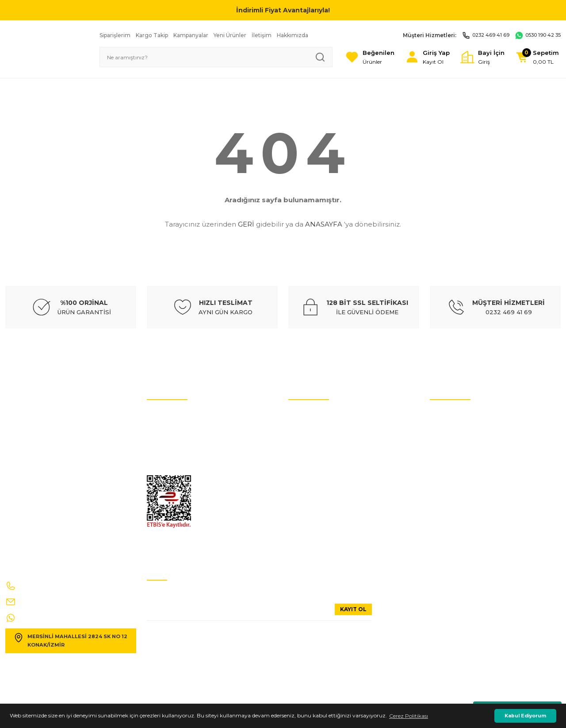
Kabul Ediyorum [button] (525, 716)
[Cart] (535, 57)
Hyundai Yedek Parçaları (319, 442)
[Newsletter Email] (259, 612)
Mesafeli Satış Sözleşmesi (461, 482)
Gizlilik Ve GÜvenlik (171, 468)
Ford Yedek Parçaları (314, 508)
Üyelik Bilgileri (448, 429)
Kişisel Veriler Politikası (175, 429)
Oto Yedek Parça (309, 415)
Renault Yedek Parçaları (318, 495)
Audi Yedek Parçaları (314, 429)
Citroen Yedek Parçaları (318, 468)
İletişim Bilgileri (449, 415)
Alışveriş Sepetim (452, 508)
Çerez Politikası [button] (409, 716)
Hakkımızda (445, 455)
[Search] (209, 57)
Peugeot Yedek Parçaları (319, 535)
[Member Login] (419, 57)
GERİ (246, 224)
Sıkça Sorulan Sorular (457, 442)
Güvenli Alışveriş (451, 468)
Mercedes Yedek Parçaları (320, 482)
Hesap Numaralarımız (175, 442)
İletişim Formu (166, 455)
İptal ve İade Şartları (172, 415)
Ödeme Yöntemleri (454, 495)
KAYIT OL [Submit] (353, 609)
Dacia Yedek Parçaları (316, 548)
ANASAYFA (324, 224)
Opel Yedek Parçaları (314, 522)
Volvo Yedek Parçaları (315, 455)
